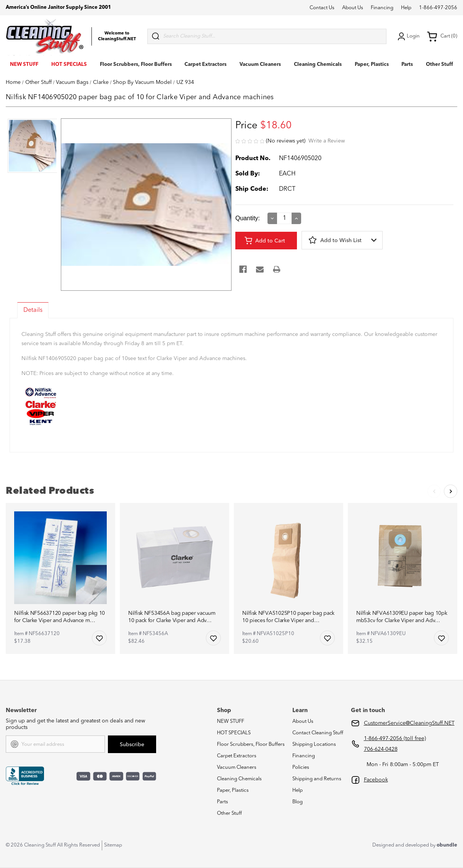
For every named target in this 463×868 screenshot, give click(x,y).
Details (33, 310)
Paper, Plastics (372, 65)
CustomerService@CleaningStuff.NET (409, 723)
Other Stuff (439, 65)
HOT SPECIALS (69, 65)
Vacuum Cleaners (260, 65)
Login (408, 36)
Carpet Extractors (205, 65)
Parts (407, 65)
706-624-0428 (381, 749)
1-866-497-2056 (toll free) (395, 739)
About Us (353, 8)
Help (406, 8)
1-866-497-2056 (438, 8)
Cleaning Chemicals (318, 65)
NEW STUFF (24, 65)
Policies (301, 767)
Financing (382, 8)
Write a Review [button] (327, 141)
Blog (298, 802)
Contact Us (322, 8)
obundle (447, 845)
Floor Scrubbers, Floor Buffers (136, 65)
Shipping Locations (314, 744)
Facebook (376, 780)
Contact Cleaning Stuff (318, 733)
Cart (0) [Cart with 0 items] (442, 36)
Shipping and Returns (317, 779)
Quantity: (248, 218)
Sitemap (113, 845)
